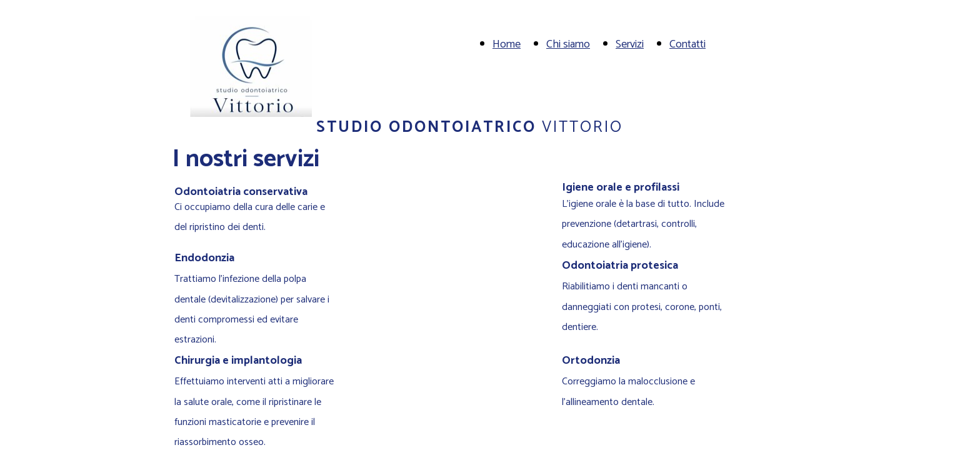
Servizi (630, 44)
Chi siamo (568, 44)
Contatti (687, 44)
